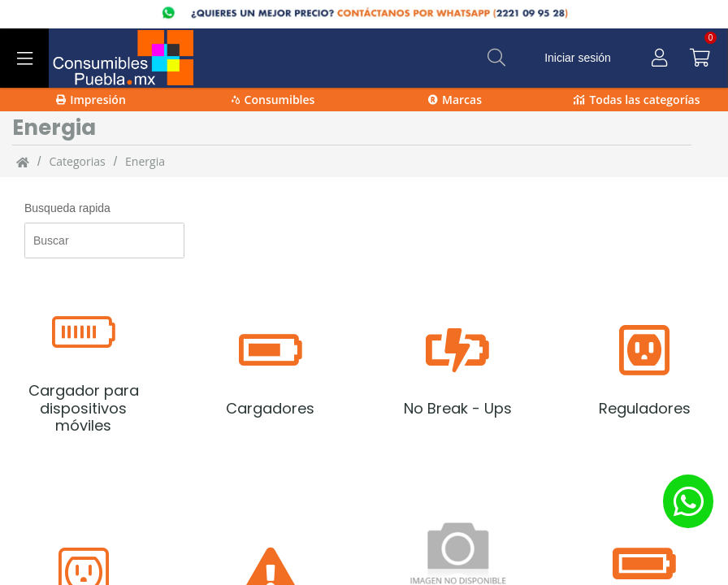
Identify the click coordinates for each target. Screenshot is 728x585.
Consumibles (273, 100)
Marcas (455, 100)
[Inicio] (23, 162)
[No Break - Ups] (458, 371)
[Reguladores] (645, 371)
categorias (77, 161)
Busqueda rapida (67, 208)
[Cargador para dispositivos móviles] (83, 371)
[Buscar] (496, 58)
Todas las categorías (637, 100)
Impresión (91, 100)
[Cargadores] (270, 371)
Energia (145, 161)
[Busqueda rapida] (104, 240)
